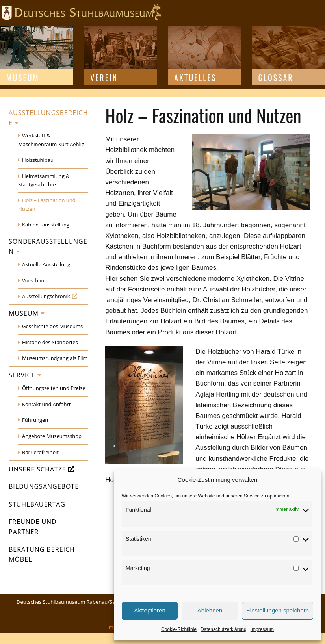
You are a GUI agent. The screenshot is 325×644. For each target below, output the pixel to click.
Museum (23, 78)
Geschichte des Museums (52, 326)
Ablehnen (210, 610)
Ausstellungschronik (46, 296)
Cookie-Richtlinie (179, 629)
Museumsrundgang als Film (55, 358)
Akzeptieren (150, 610)
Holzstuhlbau (38, 160)
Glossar (276, 78)
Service (22, 375)
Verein (104, 78)
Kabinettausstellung (46, 225)
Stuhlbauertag (37, 504)
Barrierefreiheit (40, 452)
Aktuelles (195, 78)
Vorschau (33, 280)
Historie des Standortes (50, 342)
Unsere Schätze (37, 469)
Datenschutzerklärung (224, 629)
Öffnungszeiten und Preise (54, 388)
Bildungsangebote (44, 486)
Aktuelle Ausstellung (46, 264)
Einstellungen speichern (278, 610)
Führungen (35, 420)
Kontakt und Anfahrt (46, 404)
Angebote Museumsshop (52, 436)
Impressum (262, 629)
